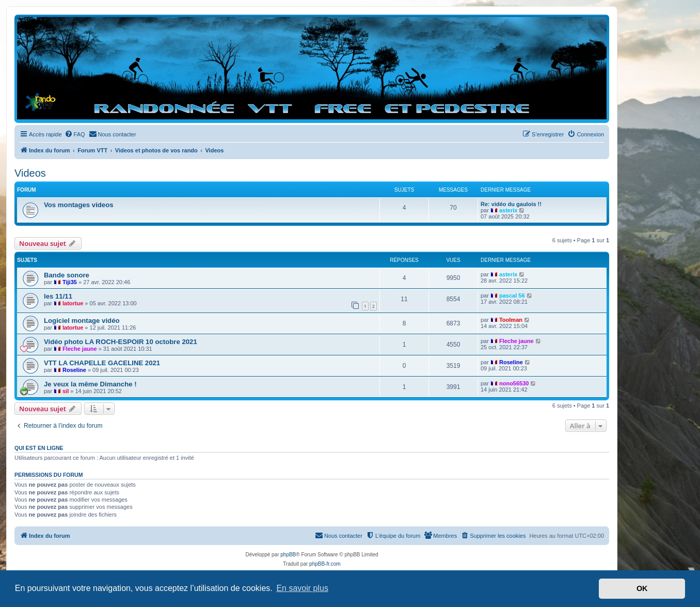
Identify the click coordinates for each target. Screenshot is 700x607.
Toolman (511, 320)
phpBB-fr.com (325, 564)
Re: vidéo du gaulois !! (511, 204)
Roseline (74, 370)
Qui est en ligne (39, 448)
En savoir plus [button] (302, 588)
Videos (30, 173)
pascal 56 (512, 295)
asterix (508, 210)
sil (66, 391)
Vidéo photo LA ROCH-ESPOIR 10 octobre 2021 (121, 342)
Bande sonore (67, 275)
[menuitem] (75, 134)
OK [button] (642, 588)
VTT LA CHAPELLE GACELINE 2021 (102, 363)
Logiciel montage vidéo (82, 321)
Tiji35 (70, 282)
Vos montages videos (79, 205)
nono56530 (514, 383)
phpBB (288, 555)
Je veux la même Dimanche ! (90, 384)
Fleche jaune (80, 349)
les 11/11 (58, 296)
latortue (73, 303)
